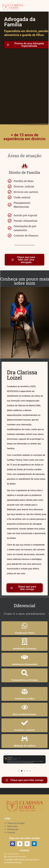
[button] (2, 762)
